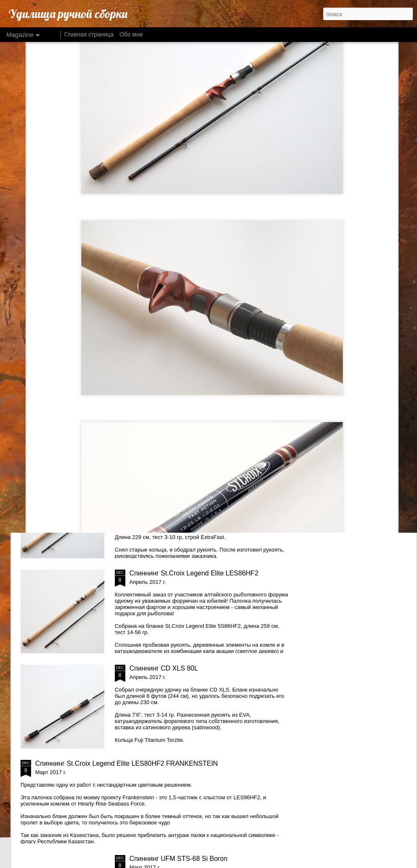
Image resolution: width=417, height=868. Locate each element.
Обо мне (131, 34)
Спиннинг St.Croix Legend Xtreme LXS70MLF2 (162, 320)
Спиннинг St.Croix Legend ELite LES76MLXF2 (200, 478)
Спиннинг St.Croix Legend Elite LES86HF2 (194, 573)
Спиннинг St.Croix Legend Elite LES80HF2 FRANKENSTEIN (127, 763)
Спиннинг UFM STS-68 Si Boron (179, 859)
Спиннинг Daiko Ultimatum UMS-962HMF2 (60, 320)
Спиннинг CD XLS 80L (164, 668)
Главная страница (89, 34)
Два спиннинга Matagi (163, 383)
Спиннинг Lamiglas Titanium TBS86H (263, 316)
